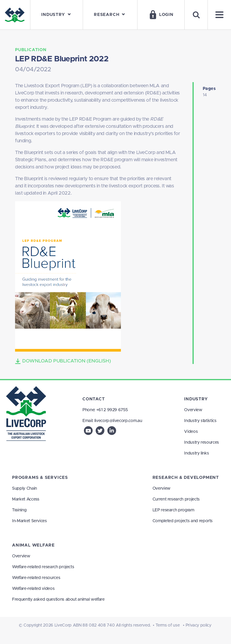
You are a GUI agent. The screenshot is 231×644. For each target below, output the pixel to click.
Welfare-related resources (36, 578)
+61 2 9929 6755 (112, 410)
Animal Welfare (33, 545)
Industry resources (202, 442)
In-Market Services (29, 521)
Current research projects (176, 499)
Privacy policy (199, 625)
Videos (191, 432)
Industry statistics (200, 421)
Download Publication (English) (63, 361)
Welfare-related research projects (43, 567)
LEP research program (173, 510)
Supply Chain (25, 488)
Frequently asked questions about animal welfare (58, 599)
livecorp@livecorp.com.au (118, 421)
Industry (196, 399)
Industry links (196, 453)
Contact (94, 399)
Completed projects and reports (183, 521)
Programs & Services (40, 478)
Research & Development (186, 478)
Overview (193, 410)
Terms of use (168, 625)
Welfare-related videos (33, 589)
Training (19, 510)
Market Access (26, 499)
